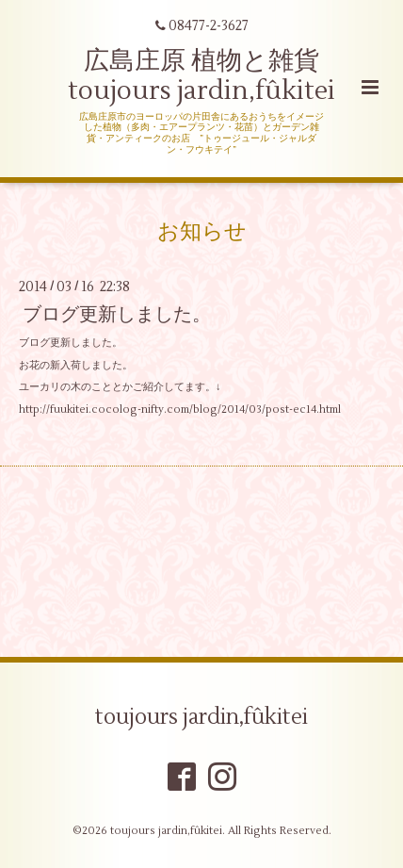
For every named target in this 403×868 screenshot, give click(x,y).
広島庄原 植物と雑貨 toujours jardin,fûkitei (201, 76)
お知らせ (202, 231)
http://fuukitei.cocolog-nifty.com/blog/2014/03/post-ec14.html (180, 409)
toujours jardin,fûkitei (201, 717)
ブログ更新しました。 (117, 314)
